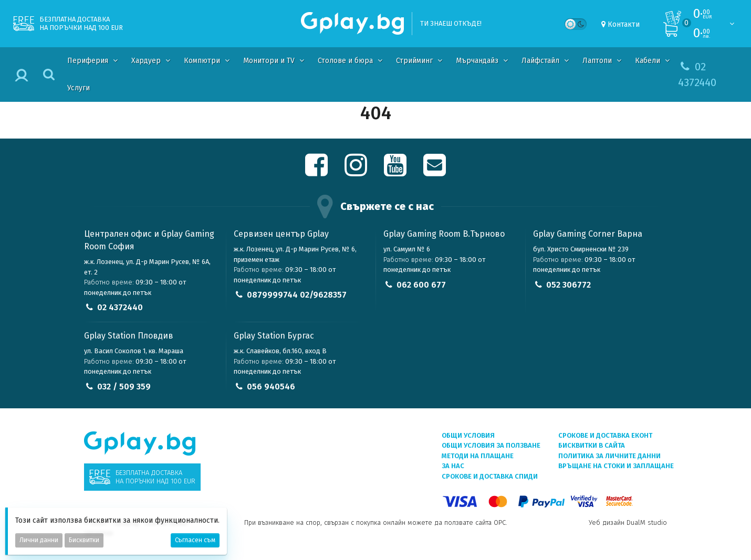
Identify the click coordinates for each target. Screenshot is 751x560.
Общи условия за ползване (491, 445)
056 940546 (271, 387)
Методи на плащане (478, 456)
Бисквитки (84, 540)
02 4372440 (120, 307)
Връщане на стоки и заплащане (616, 466)
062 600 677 (421, 285)
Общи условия (468, 435)
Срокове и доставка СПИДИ (490, 476)
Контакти (624, 24)
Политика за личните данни (609, 456)
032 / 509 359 (124, 387)
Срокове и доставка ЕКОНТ (605, 435)
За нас (453, 466)
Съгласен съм (195, 540)
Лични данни (39, 540)
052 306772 (569, 285)
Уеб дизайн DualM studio (628, 522)
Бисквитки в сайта (592, 445)
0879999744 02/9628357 (297, 295)
